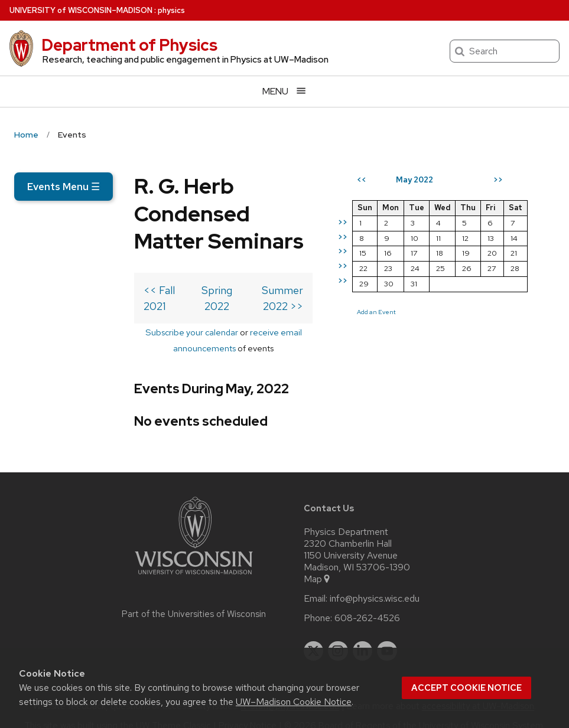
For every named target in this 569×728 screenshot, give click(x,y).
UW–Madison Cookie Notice (294, 702)
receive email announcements (211, 331)
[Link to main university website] (194, 559)
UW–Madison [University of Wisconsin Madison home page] (81, 10)
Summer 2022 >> (288, 305)
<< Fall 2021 (52, 305)
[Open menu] (284, 91)
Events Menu (64, 187)
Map (318, 562)
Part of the (194, 597)
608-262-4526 (367, 601)
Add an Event (404, 355)
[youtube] (387, 634)
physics (171, 10)
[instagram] (338, 634)
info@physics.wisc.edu (375, 582)
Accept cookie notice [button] (466, 688)
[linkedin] (363, 634)
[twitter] (314, 634)
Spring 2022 (160, 305)
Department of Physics (129, 45)
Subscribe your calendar (94, 331)
